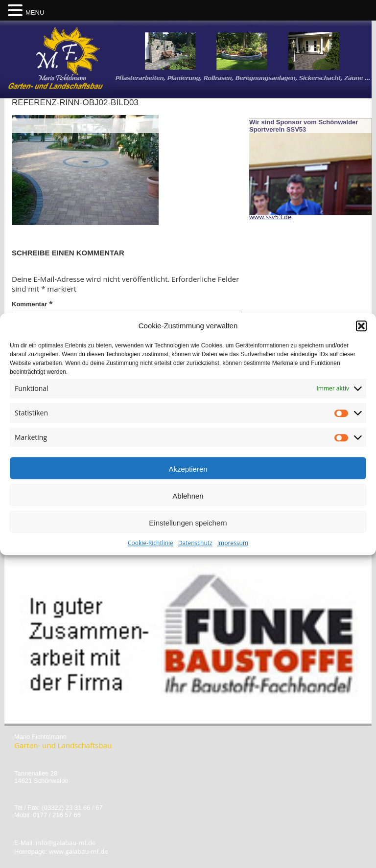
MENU (35, 12)
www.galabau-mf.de (79, 851)
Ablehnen (188, 499)
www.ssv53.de (270, 217)
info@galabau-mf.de (66, 843)
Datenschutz (195, 546)
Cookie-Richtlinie (151, 546)
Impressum (233, 546)
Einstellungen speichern (188, 526)
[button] (361, 329)
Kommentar (32, 303)
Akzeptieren (188, 472)
